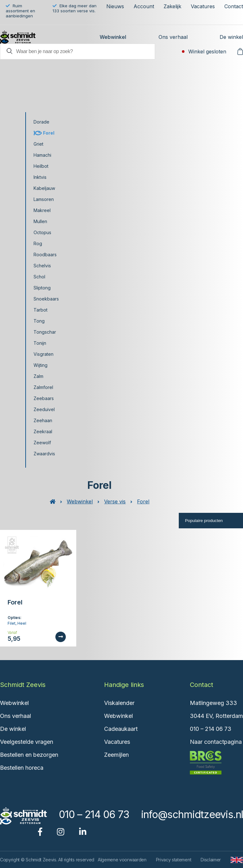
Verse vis (115, 501)
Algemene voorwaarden (122, 860)
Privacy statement (174, 860)
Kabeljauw (44, 188)
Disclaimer (211, 860)
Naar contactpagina (216, 742)
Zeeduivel (44, 409)
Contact (234, 6)
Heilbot (41, 166)
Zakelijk (172, 6)
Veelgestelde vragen (27, 742)
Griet (38, 144)
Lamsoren (44, 199)
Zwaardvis (44, 454)
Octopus (42, 232)
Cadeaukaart (121, 729)
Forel (49, 133)
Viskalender (119, 703)
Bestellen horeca (22, 768)
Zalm (38, 376)
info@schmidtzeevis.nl (192, 814)
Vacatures (203, 6)
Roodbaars (45, 255)
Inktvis (40, 177)
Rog (38, 243)
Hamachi (42, 155)
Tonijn (40, 343)
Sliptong (42, 288)
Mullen (40, 221)
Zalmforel (43, 387)
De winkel (231, 37)
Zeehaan (43, 420)
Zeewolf (42, 443)
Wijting (40, 365)
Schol (39, 277)
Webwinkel (113, 37)
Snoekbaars (46, 299)
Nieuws (115, 6)
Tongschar (45, 332)
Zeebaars (44, 398)
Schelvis (42, 266)
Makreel (42, 210)
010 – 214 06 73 (211, 729)
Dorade (41, 122)
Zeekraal (43, 431)
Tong (39, 321)
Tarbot (40, 310)
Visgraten (44, 354)
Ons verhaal (173, 37)
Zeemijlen (116, 755)
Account (144, 6)
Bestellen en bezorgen (29, 755)
